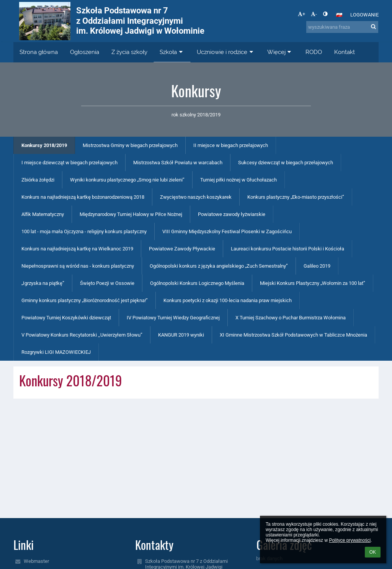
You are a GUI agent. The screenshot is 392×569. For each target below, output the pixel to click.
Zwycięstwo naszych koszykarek (196, 197)
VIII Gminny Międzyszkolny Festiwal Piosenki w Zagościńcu (227, 231)
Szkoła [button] (172, 52)
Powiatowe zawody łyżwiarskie (232, 214)
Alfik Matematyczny (43, 214)
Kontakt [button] (345, 52)
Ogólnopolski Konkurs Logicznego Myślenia (197, 283)
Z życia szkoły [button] (129, 52)
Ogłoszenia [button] (85, 52)
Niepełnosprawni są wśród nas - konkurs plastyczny (78, 266)
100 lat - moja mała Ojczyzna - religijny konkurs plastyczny (84, 231)
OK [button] (373, 552)
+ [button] (301, 14)
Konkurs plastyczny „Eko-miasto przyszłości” (296, 197)
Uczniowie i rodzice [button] (226, 52)
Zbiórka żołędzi (38, 180)
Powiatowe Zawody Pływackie (182, 249)
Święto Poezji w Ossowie (107, 283)
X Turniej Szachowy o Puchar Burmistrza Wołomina (291, 318)
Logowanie (364, 15)
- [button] (314, 14)
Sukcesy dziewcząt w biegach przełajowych (286, 163)
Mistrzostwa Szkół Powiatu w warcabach (178, 163)
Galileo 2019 (317, 266)
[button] (339, 15)
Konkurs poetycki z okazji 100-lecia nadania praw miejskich (228, 300)
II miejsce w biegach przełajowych (231, 145)
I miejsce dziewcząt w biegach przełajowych (69, 163)
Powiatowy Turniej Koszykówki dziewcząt (66, 318)
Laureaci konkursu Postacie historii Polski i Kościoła (287, 249)
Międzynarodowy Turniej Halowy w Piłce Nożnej (131, 214)
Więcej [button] (280, 52)
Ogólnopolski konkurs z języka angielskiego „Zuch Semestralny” (219, 266)
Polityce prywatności (350, 540)
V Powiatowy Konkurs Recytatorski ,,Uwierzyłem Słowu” (82, 335)
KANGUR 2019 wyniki (181, 335)
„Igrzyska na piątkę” (43, 283)
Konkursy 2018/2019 (44, 145)
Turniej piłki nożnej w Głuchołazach (238, 180)
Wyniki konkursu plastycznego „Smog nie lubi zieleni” (127, 180)
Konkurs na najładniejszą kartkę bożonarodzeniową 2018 (83, 197)
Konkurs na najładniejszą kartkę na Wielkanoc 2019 (77, 249)
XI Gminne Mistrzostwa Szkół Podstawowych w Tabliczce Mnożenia (293, 335)
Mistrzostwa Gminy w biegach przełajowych (130, 145)
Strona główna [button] (39, 52)
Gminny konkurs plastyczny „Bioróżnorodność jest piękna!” (85, 300)
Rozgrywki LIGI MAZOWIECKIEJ (56, 352)
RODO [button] (314, 52)
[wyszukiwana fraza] (342, 27)
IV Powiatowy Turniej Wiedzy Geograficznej (173, 318)
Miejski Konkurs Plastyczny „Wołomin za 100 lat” (313, 283)
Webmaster (36, 561)
